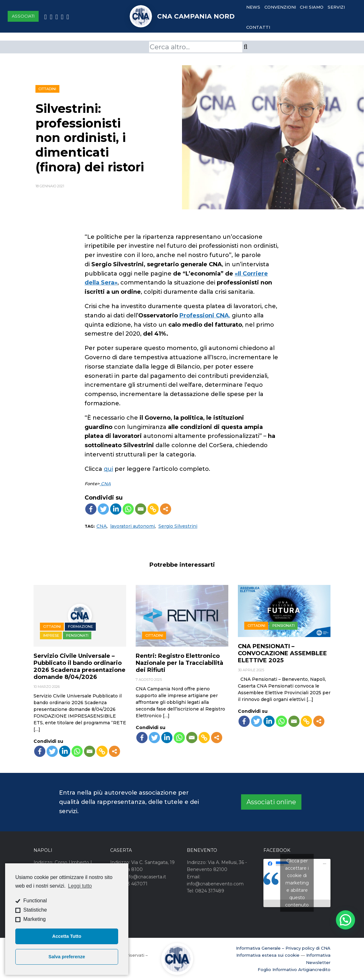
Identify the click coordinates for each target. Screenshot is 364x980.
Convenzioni (280, 7)
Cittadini (47, 89)
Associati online (271, 802)
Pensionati (77, 635)
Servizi (336, 7)
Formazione (80, 626)
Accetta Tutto (67, 936)
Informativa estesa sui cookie (268, 955)
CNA (105, 484)
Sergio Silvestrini (178, 526)
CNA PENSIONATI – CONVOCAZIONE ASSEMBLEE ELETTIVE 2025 (282, 653)
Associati (23, 16)
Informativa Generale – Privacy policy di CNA (283, 948)
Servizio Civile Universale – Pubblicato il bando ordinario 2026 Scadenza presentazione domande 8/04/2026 (80, 666)
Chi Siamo (312, 7)
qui (108, 469)
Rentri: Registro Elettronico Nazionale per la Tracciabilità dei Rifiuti (179, 663)
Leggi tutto (80, 886)
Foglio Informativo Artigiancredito (294, 969)
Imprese (51, 635)
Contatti (258, 27)
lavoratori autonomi (133, 526)
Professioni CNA (204, 315)
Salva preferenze (67, 957)
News (253, 7)
